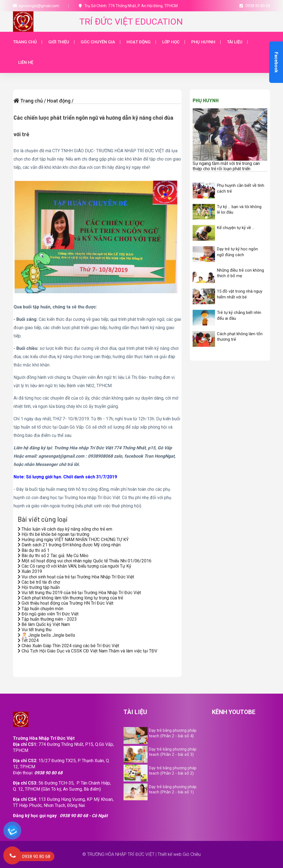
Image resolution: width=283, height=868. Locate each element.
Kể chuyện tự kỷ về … (236, 228)
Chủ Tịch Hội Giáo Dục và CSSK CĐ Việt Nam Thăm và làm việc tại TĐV (87, 651)
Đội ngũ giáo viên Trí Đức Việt (48, 614)
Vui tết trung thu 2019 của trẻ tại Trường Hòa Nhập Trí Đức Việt (79, 593)
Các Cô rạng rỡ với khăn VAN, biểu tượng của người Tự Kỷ (74, 566)
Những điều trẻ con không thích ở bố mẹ (240, 273)
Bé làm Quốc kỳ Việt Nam (44, 624)
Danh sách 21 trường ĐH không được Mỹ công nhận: (70, 545)
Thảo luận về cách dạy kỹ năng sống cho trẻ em (65, 529)
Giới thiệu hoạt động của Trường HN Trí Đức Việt (65, 603)
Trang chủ (25, 42)
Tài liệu (235, 42)
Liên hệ (26, 62)
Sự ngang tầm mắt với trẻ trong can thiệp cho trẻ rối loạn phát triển (226, 166)
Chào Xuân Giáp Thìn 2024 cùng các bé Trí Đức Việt (68, 646)
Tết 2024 (28, 640)
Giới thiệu (59, 42)
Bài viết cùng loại (43, 519)
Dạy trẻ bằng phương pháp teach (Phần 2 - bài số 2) (173, 771)
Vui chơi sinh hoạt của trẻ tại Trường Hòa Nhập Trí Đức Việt (76, 577)
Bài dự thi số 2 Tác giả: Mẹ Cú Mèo (53, 556)
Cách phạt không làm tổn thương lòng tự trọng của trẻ (70, 598)
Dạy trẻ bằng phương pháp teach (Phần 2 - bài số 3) (173, 752)
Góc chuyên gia (98, 42)
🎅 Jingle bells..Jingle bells (46, 635)
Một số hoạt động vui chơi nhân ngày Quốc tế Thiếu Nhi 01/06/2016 (85, 561)
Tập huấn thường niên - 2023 (47, 619)
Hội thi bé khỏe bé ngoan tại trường (53, 534)
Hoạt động (139, 42)
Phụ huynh (203, 42)
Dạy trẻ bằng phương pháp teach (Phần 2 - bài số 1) (173, 789)
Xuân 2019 (30, 571)
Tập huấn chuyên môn (40, 609)
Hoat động (59, 101)
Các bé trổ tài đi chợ (39, 582)
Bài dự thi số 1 (34, 550)
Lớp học (171, 42)
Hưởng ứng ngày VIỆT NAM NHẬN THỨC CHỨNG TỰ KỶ (73, 540)
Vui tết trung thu (35, 630)
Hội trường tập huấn (39, 587)
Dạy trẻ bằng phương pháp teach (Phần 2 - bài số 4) (173, 733)
